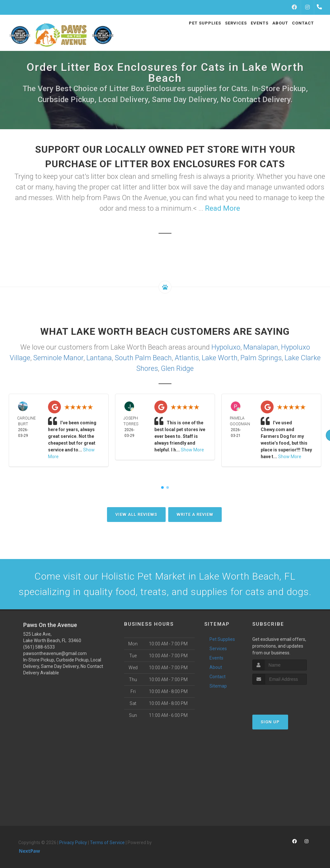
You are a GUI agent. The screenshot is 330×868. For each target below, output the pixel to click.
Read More (223, 208)
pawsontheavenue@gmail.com (55, 653)
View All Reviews (136, 514)
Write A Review (195, 514)
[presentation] (287, 697)
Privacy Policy (73, 843)
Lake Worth (220, 358)
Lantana (99, 358)
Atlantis (187, 358)
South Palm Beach (143, 358)
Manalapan (261, 347)
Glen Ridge (177, 368)
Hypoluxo (226, 347)
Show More (192, 450)
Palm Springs (261, 358)
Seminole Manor (58, 358)
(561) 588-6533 (39, 647)
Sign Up (270, 722)
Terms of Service (107, 843)
